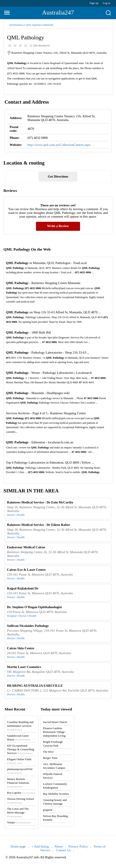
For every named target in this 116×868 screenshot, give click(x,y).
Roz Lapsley (21, 793)
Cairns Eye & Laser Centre (26, 570)
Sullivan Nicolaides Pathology (28, 626)
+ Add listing (40, 846)
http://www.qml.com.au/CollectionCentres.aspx (59, 145)
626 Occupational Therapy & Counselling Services (21, 749)
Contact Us (63, 850)
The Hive (48, 752)
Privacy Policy (78, 846)
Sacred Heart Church (55, 722)
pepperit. (48, 810)
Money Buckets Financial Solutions (18, 783)
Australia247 (58, 12)
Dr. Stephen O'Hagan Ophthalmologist (35, 607)
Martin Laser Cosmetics (24, 667)
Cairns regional (32, 25)
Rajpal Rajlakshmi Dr (23, 588)
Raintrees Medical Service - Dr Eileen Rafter (39, 525)
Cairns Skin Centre (21, 648)
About (59, 846)
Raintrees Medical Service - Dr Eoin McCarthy (40, 502)
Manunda (48, 25)
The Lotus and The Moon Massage (18, 812)
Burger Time (50, 758)
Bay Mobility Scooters (56, 794)
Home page (18, 846)
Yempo (19, 822)
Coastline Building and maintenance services (20, 726)
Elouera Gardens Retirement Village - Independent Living (55, 732)
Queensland (16, 25)
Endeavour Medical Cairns (26, 547)
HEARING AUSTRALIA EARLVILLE (35, 686)
